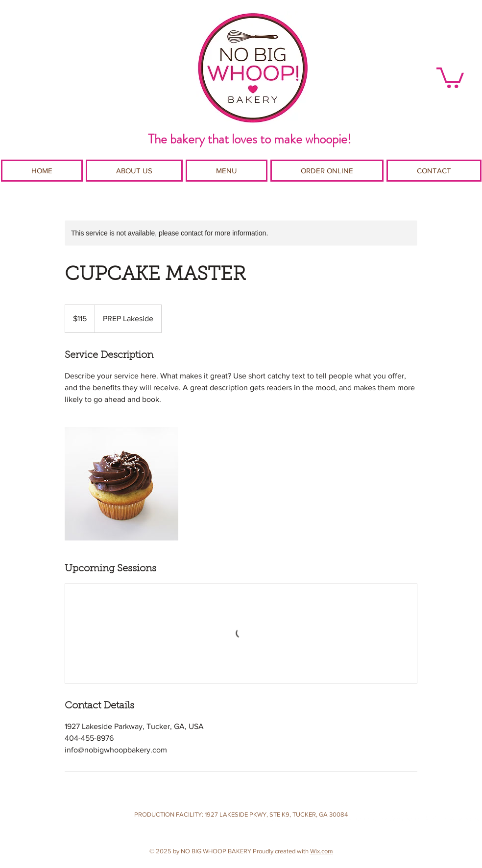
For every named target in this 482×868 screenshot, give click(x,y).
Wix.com (322, 851)
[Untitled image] (121, 484)
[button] (450, 77)
